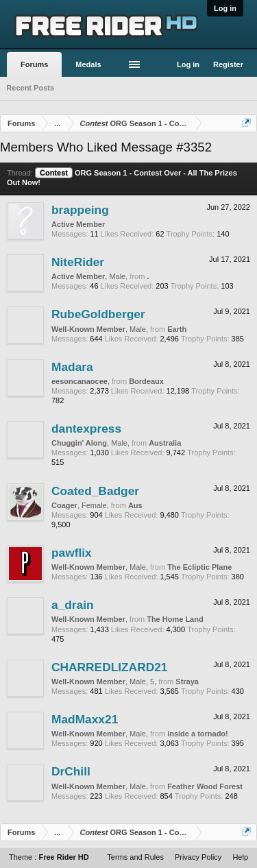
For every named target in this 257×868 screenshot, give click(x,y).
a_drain (73, 605)
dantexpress (86, 429)
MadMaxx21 (85, 719)
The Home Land (175, 619)
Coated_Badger (95, 491)
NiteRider (78, 262)
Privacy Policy (198, 857)
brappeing (80, 210)
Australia (165, 443)
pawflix (72, 553)
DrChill (71, 771)
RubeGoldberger (98, 314)
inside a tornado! (198, 734)
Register (228, 64)
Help (240, 857)
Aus (135, 505)
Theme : (49, 857)
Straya (187, 682)
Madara (72, 367)
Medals (88, 64)
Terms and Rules (135, 857)
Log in (225, 8)
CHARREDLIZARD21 (109, 667)
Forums (34, 64)
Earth (177, 329)
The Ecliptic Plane (199, 567)
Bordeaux (146, 381)
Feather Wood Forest (205, 786)
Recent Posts (30, 88)
